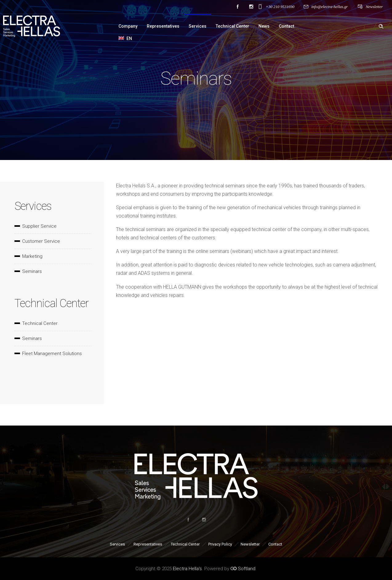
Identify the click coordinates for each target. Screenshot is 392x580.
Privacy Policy (220, 544)
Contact (286, 26)
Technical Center (232, 26)
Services (198, 26)
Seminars (32, 271)
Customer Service (41, 241)
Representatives (163, 26)
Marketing (32, 256)
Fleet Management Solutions (52, 354)
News (264, 26)
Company (128, 26)
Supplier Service (39, 226)
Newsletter (374, 7)
